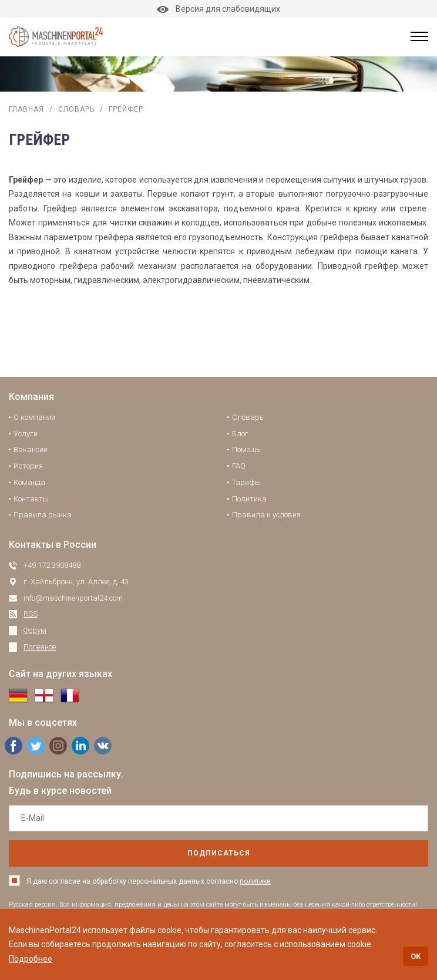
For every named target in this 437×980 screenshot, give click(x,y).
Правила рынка (43, 515)
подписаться (219, 853)
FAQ (239, 466)
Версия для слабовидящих (218, 9)
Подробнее (31, 959)
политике (255, 881)
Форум (35, 630)
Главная (26, 109)
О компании (34, 417)
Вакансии (31, 449)
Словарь (76, 109)
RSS (31, 614)
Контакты (31, 499)
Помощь (246, 449)
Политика (249, 499)
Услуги (26, 434)
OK (416, 956)
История (28, 466)
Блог (240, 434)
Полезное (40, 647)
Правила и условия (266, 515)
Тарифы (246, 482)
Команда (29, 482)
